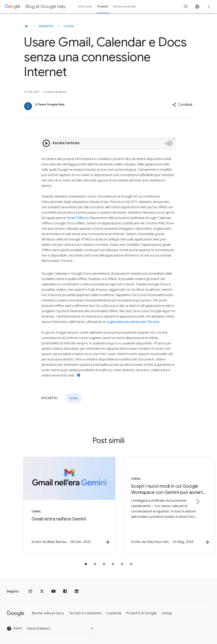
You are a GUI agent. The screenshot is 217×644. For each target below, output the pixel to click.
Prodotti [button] (103, 6)
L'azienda (114, 613)
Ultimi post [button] (85, 6)
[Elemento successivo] (198, 502)
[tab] (86, 564)
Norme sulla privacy (48, 613)
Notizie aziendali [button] (124, 6)
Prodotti (46, 26)
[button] (182, 105)
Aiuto (14, 629)
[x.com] (42, 591)
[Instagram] (30, 591)
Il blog (167, 613)
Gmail (74, 398)
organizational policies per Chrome (133, 322)
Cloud (68, 26)
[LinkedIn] (77, 591)
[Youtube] (53, 591)
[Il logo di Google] (15, 613)
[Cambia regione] (61, 629)
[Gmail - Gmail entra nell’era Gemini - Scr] (54, 505)
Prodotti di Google (142, 613)
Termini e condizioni (85, 613)
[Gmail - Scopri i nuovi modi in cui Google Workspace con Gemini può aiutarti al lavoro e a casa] (163, 505)
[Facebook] (65, 591)
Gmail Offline (76, 218)
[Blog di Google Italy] (26, 26)
